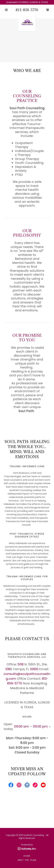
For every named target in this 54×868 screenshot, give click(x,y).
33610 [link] (34, 669)
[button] (7, 10)
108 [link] (8, 669)
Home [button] (27, 856)
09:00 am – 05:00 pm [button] (31, 726)
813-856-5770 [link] (27, 10)
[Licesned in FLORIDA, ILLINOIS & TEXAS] (27, 2)
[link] (48, 10)
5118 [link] (21, 664)
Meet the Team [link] (27, 860)
